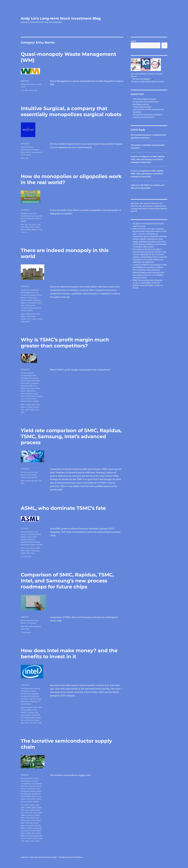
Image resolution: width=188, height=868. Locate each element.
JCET (27, 818)
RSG (27, 90)
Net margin (25, 383)
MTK (38, 715)
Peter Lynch (37, 796)
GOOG (33, 316)
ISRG (23, 158)
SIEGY (23, 833)
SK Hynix (30, 720)
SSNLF (37, 720)
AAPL (23, 405)
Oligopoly (25, 213)
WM (35, 90)
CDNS (33, 810)
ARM (40, 707)
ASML (23, 316)
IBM (22, 626)
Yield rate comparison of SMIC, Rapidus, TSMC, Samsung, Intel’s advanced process (71, 436)
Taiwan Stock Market (29, 477)
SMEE (23, 553)
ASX (22, 810)
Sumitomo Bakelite (34, 836)
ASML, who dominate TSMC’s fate (63, 508)
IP (28, 298)
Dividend (24, 696)
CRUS (38, 810)
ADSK (33, 314)
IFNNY (37, 815)
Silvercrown (135, 145)
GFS (35, 813)
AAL (22, 224)
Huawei (31, 712)
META (37, 227)
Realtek (38, 826)
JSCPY (32, 818)
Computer (35, 694)
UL (26, 232)
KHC (34, 224)
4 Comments (26, 557)
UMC (23, 412)
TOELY (30, 838)
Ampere (29, 707)
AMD (38, 314)
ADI (22, 805)
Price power (32, 303)
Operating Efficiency (29, 386)
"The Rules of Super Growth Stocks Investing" (147, 82)
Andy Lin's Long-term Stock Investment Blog (61, 18)
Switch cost (25, 799)
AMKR (29, 808)
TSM (22, 322)
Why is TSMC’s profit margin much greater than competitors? (65, 343)
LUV (22, 227)
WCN (31, 90)
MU (22, 718)
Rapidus (37, 626)
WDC (36, 723)
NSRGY (29, 230)
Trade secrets (30, 305)
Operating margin (28, 388)
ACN (23, 314)
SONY (23, 836)
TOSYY (36, 838)
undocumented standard (31, 308)
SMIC (36, 481)
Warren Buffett (27, 310)
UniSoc (32, 841)
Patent (23, 303)
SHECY (39, 831)
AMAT (32, 805)
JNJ (27, 158)
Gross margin (26, 381)
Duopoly (24, 216)
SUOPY (24, 838)
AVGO (23, 710)
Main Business (35, 699)
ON (27, 826)
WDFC (27, 322)
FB (26, 813)
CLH (22, 90)
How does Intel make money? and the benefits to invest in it (69, 653)
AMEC (23, 808)
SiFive (23, 720)
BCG (38, 405)
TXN (31, 723)
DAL (26, 224)
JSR (37, 818)
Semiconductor (27, 393)
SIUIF (23, 629)
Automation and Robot (30, 150)
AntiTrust (33, 213)
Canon (32, 548)
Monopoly (36, 152)
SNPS (39, 833)
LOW (39, 224)
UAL (22, 232)
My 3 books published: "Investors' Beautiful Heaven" (147, 75)
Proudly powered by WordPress (71, 857)
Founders (25, 786)
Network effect (27, 300)
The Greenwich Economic (141, 135)
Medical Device (27, 147)
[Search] (164, 45)
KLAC (28, 820)
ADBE (27, 314)
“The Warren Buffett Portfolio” (145, 99)
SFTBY (38, 718)
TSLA (40, 230)
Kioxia (23, 715)
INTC (30, 319)
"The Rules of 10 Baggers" (141, 79)
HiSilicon (30, 815)
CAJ (28, 548)
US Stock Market (27, 373)
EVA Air (24, 407)
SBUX (33, 410)
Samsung (29, 481)
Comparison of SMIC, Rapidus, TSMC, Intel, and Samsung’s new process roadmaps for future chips (67, 581)
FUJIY (30, 813)
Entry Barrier (31, 84)
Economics (33, 216)
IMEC (38, 548)
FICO (28, 316)
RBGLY (35, 230)
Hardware (25, 699)
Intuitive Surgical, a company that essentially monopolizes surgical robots (71, 111)
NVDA (27, 718)
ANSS (34, 808)
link (151, 285)
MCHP (38, 820)
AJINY (27, 805)
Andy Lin (134, 157)
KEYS (23, 820)
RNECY (24, 828)
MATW (27, 227)
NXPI (23, 826)
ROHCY (30, 828)
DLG (23, 813)
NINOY (28, 551)
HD (30, 224)
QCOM (40, 319)
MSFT (23, 230)
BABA (29, 710)
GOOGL (24, 319)
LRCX (33, 820)
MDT (32, 227)
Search (133, 41)
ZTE (40, 723)
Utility (23, 84)
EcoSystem (33, 295)
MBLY (29, 715)
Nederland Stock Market (30, 542)
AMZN (28, 405)
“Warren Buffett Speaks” (142, 107)
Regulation (31, 391)
